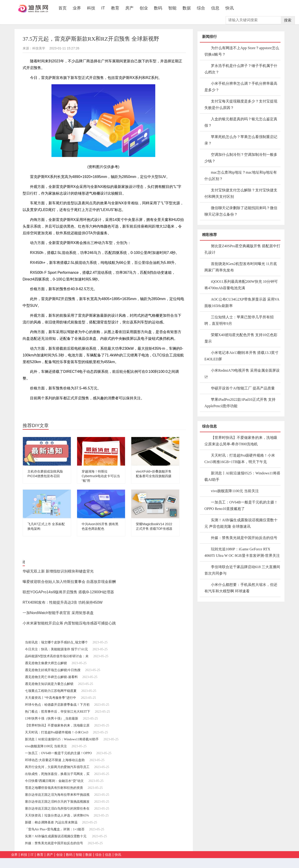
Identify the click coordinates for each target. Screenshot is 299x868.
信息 (215, 8)
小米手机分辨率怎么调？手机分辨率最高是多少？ (241, 87)
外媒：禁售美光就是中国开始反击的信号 (54, 843)
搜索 (288, 20)
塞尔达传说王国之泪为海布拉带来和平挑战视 (57, 795)
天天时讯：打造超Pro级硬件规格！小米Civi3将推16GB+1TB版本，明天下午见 (240, 459)
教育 (115, 8)
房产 (129, 8)
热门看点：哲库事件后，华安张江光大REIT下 (58, 712)
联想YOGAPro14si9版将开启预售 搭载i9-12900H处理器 (68, 592)
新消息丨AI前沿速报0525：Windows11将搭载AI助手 (62, 739)
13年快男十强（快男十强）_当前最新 (52, 719)
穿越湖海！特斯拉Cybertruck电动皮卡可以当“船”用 (101, 476)
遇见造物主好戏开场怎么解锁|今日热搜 (53, 670)
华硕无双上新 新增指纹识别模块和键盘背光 (58, 571)
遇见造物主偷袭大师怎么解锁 (46, 663)
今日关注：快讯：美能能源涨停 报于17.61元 (56, 649)
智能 (172, 8)
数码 (158, 8)
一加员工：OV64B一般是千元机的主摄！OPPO (58, 753)
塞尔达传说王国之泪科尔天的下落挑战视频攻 (57, 802)
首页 (64, 8)
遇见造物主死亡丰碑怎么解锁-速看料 (51, 677)
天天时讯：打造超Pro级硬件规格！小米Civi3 (57, 732)
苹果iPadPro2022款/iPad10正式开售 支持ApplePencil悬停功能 (240, 403)
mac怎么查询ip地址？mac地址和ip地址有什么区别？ (241, 176)
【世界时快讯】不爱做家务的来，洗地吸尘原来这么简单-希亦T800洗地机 (241, 441)
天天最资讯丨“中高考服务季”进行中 (51, 698)
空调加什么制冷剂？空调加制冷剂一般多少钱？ (241, 158)
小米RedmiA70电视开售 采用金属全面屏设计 (242, 374)
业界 (77, 8)
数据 (187, 8)
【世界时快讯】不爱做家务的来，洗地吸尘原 (57, 725)
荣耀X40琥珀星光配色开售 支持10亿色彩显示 (241, 338)
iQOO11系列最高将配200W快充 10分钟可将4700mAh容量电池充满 (241, 285)
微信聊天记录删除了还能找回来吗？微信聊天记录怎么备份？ (241, 211)
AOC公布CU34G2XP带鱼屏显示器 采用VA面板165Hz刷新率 (242, 303)
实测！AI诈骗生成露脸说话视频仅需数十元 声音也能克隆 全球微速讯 (241, 523)
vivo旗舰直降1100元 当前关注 (46, 746)
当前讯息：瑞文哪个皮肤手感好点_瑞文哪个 (56, 642)
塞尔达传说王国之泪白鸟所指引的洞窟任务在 (57, 809)
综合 (201, 8)
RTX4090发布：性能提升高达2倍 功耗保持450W (63, 602)
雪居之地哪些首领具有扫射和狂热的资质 (54, 788)
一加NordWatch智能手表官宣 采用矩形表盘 (58, 613)
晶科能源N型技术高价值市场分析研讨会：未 (57, 656)
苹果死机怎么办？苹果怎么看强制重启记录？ (241, 140)
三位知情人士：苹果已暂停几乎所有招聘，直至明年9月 (239, 320)
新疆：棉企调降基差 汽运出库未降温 (51, 822)
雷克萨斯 (53, 408)
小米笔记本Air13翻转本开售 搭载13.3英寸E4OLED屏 (241, 356)
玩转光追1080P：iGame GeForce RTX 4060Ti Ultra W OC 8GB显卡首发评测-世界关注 (242, 552)
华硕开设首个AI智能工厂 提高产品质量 (243, 388)
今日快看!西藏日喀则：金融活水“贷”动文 (54, 781)
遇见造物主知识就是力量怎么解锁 (49, 684)
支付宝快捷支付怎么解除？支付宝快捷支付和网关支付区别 (241, 193)
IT (103, 8)
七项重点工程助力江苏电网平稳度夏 (51, 691)
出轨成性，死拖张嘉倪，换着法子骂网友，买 (57, 774)
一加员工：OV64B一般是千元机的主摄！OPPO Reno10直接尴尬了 (241, 505)
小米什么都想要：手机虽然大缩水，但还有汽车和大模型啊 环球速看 (241, 588)
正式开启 (85, 408)
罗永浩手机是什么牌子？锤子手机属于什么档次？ (241, 69)
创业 (144, 8)
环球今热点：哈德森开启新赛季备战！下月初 (57, 705)
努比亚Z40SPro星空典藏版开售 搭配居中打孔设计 (242, 249)
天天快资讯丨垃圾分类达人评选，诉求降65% (57, 815)
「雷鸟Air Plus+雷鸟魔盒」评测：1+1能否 (55, 829)
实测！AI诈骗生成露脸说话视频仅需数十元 (56, 836)
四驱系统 (69, 408)
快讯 (230, 8)
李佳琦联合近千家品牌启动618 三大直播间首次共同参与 (242, 570)
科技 (91, 8)
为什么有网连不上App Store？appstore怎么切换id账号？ (242, 51)
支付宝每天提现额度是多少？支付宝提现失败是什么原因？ (241, 104)
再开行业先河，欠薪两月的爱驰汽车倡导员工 (57, 767)
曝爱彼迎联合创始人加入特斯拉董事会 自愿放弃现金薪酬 (69, 582)
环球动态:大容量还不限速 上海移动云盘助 (55, 760)
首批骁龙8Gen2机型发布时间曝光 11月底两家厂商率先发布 (241, 267)
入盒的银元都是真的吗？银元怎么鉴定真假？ (241, 122)
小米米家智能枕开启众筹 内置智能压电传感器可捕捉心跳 (69, 623)
